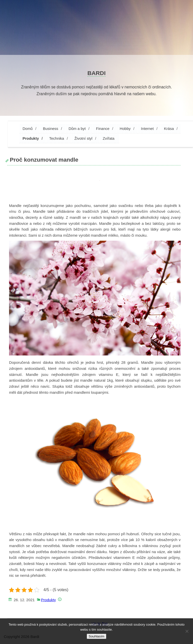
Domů (28, 129)
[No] (187, 631)
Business (51, 129)
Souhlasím (97, 636)
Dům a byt (77, 129)
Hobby (125, 129)
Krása (169, 129)
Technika (57, 138)
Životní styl (83, 138)
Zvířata (109, 138)
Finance (103, 129)
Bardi (97, 73)
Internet (147, 129)
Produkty (31, 138)
